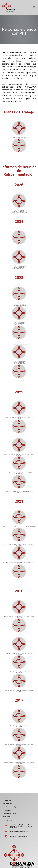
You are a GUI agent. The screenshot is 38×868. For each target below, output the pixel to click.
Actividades (7, 817)
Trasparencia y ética (9, 813)
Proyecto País (7, 804)
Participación (7, 810)
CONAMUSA (7, 800)
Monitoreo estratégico (10, 807)
